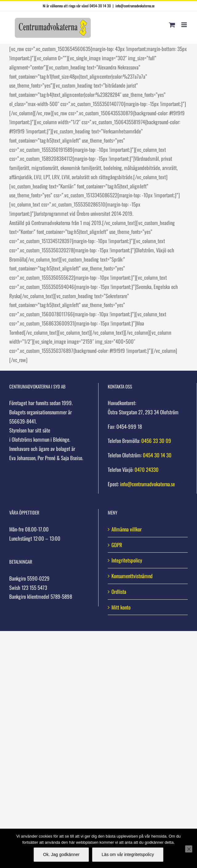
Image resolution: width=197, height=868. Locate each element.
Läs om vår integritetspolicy (128, 854)
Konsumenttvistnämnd (132, 576)
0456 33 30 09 (156, 441)
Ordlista (119, 592)
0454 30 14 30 (157, 455)
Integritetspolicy (127, 560)
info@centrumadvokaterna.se (135, 6)
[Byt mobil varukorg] (172, 25)
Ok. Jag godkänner (61, 854)
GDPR (117, 545)
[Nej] (189, 849)
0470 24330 (147, 470)
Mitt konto (121, 607)
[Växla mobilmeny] (185, 25)
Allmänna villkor (127, 529)
